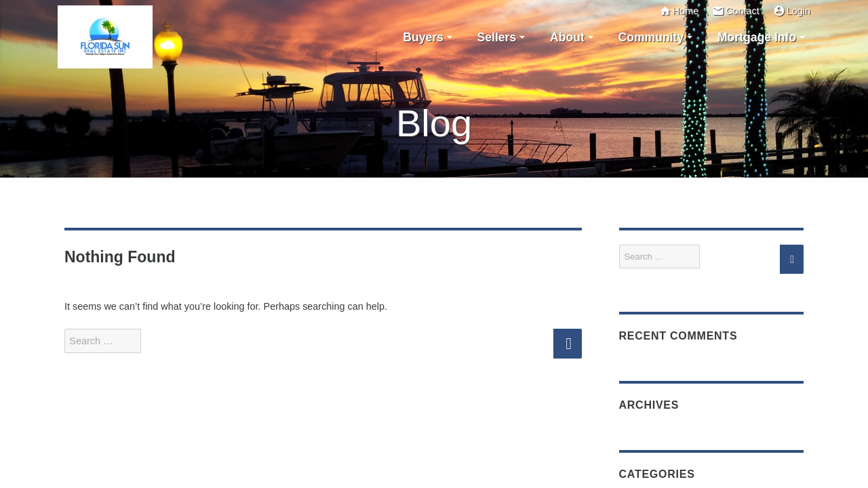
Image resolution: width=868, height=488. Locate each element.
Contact (736, 11)
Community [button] (651, 37)
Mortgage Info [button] (757, 37)
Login (792, 11)
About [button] (567, 37)
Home (679, 11)
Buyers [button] (423, 37)
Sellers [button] (497, 37)
